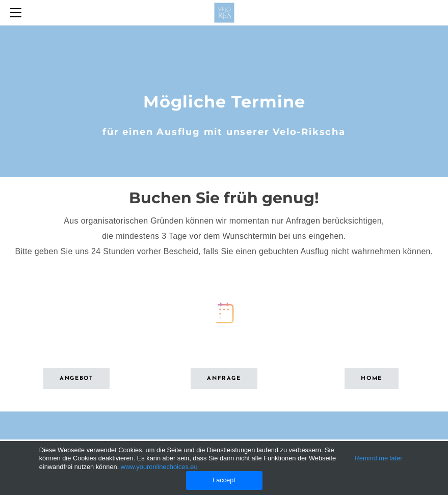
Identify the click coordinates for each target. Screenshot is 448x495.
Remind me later (379, 458)
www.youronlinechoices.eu (159, 467)
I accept (224, 480)
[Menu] (18, 13)
